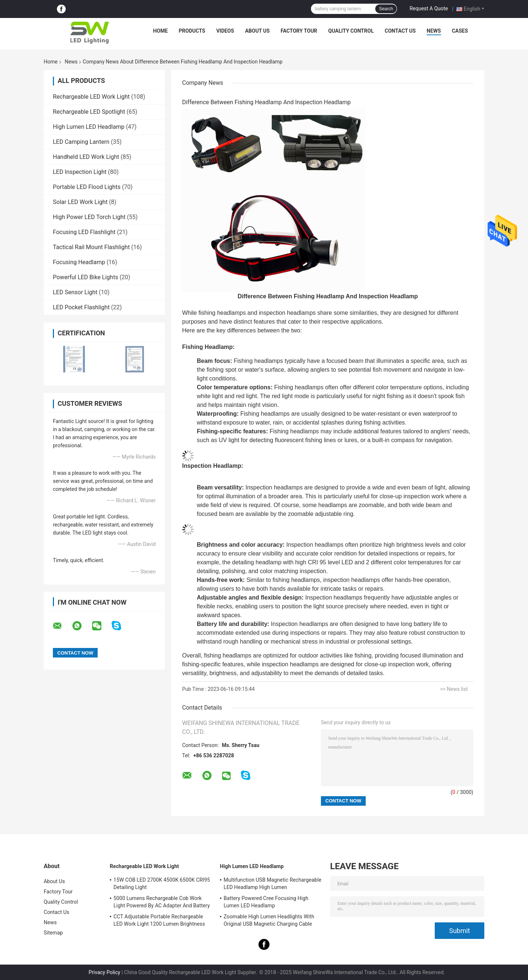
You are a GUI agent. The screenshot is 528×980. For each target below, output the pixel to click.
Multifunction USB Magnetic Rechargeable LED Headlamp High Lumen (272, 884)
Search (386, 9)
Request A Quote (428, 8)
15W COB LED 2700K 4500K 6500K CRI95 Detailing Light (162, 884)
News (434, 31)
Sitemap (53, 933)
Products (192, 31)
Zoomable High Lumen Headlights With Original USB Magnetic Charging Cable (269, 920)
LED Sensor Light (75, 292)
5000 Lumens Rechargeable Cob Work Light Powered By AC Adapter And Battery (162, 902)
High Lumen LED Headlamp (89, 127)
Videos (225, 31)
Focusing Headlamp (79, 262)
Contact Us (400, 31)
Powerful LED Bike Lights (86, 277)
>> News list (454, 689)
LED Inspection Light (80, 172)
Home (160, 31)
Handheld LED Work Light (86, 157)
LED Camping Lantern (81, 142)
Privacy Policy (104, 972)
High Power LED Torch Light (89, 217)
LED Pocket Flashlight (81, 307)
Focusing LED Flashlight (84, 232)
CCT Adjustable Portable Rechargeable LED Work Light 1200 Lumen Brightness (159, 920)
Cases (460, 31)
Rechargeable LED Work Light (91, 97)
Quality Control (351, 31)
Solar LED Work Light (80, 202)
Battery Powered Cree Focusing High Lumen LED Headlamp (266, 902)
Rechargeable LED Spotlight (89, 112)
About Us (257, 31)
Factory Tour (299, 31)
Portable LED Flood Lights (87, 187)
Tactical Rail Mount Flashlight (91, 247)
